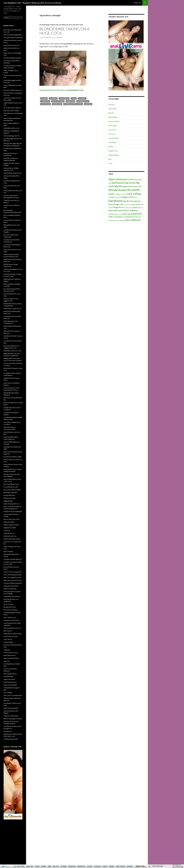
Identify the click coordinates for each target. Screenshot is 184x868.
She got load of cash (10, 607)
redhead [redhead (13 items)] (134, 210)
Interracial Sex (65, 25)
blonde (44, 98)
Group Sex (112, 130)
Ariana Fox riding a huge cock (13, 90)
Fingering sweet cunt (10, 682)
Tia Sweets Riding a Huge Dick (13, 583)
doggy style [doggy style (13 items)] (127, 197)
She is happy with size (10, 674)
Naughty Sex (78, 25)
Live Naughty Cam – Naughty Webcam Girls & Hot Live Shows (33, 3)
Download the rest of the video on (61, 90)
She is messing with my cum (12, 577)
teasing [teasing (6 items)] (122, 220)
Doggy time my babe (10, 528)
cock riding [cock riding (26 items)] (134, 194)
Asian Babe (113, 109)
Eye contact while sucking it (12, 490)
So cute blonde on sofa (11, 487)
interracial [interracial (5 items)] (127, 205)
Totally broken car (9, 533)
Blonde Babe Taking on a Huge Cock (64, 31)
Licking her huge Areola (11, 739)
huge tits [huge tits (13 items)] (119, 204)
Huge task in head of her (11, 586)
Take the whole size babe (11, 525)
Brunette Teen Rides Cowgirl (12, 457)
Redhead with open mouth (12, 539)
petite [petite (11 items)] (135, 207)
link (182, 831)
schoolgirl (46, 104)
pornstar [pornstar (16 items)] (113, 210)
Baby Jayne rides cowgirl (11, 111)
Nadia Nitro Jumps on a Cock (12, 351)
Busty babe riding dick (10, 493)
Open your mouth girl (10, 685)
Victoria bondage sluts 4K (11, 136)
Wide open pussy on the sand (13, 580)
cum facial (45, 101)
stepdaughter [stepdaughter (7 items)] (118, 217)
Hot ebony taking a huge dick (12, 58)
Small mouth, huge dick (11, 708)
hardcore (71, 101)
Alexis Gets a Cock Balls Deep (13, 695)
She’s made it (8, 631)
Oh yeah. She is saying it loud (12, 572)
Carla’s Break (8, 639)
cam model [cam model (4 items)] (123, 194)
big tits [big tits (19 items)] (118, 186)
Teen (110, 163)
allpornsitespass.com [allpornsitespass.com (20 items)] (121, 179)
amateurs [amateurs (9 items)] (138, 180)
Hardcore (54, 25)
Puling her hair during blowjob (13, 511)
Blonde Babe (44, 25)
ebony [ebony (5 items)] (136, 197)
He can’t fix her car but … (11, 653)
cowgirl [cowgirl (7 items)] (111, 197)
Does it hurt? (7, 731)
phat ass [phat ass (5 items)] (141, 208)
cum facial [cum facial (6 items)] (118, 197)
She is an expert (8, 604)
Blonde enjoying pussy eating (13, 719)
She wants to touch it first (11, 620)
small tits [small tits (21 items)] (136, 214)
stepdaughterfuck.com (73, 104)
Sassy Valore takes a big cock (12, 108)
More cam (137, 3)
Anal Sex (112, 104)
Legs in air (7, 661)
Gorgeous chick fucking (11, 716)
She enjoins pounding (10, 610)
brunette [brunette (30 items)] (134, 190)
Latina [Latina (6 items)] (111, 207)
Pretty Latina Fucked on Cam (12, 309)
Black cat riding (8, 551)
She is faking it (8, 693)
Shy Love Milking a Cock (11, 484)
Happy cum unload (9, 679)
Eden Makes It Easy (10, 655)
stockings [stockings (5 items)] (111, 220)
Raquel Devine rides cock (11, 45)
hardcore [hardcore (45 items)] (115, 201)
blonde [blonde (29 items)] (113, 190)
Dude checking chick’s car (12, 504)
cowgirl (82, 98)
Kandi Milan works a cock (11, 128)
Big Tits (111, 113)
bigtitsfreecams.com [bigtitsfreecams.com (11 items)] (132, 186)
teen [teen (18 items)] (128, 220)
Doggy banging (8, 501)
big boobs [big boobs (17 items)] (130, 183)
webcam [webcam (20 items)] (136, 220)
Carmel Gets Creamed (11, 636)
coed (74, 98)
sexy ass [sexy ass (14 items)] (127, 214)
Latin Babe (112, 142)
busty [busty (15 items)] (111, 194)
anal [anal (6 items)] (110, 183)
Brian (60, 38)
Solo (110, 159)
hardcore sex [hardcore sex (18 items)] (130, 201)
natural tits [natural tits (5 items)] (129, 208)
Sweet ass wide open (10, 589)
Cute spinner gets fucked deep (13, 38)
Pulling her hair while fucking (12, 634)
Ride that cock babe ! (10, 498)
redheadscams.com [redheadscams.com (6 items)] (115, 214)
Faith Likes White (9, 522)
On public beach (8, 676)
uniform (88, 104)
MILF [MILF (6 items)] (123, 207)
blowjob (53, 98)
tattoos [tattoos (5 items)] (117, 220)
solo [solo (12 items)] (111, 217)
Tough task (7, 650)
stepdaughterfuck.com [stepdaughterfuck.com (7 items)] (132, 217)
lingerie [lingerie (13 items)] (117, 207)
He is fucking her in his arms (12, 628)
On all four (7, 530)
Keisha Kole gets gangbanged (13, 35)
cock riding (64, 98)
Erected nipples (8, 642)
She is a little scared (10, 618)
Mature (111, 147)
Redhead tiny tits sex (10, 536)
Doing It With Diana (9, 495)
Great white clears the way (12, 596)
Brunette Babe (114, 121)
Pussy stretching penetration (13, 575)
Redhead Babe (114, 155)
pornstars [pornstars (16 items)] (124, 210)
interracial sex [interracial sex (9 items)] (137, 204)
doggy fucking (58, 101)
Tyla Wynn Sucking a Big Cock (13, 559)
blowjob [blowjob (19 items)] (123, 190)
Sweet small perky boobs (11, 658)
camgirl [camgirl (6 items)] (117, 194)
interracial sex (83, 101)
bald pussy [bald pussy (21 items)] (118, 183)
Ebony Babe (113, 126)
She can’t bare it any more (11, 519)
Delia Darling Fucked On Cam (13, 173)
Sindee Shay (57, 104)
